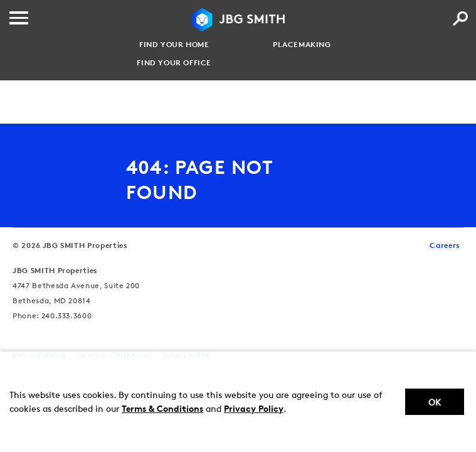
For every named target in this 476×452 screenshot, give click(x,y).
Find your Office (174, 63)
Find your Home (174, 45)
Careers (445, 245)
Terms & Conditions (162, 408)
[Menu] (19, 18)
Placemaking (302, 45)
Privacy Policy (254, 408)
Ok (435, 402)
